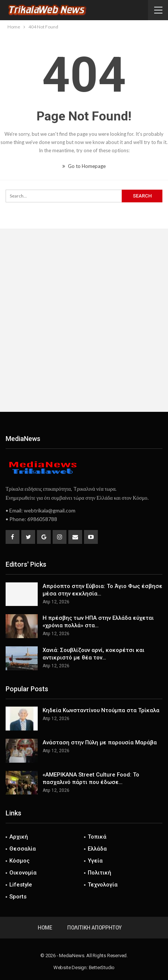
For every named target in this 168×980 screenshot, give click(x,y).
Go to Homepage (84, 166)
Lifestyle (21, 885)
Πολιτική (99, 873)
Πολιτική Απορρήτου (94, 928)
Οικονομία (23, 873)
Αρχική (19, 837)
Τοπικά (97, 837)
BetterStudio (102, 967)
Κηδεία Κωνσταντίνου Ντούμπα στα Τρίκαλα (101, 710)
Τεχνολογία (103, 885)
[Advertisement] (84, 320)
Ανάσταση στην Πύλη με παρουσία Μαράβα (100, 742)
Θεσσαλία (23, 849)
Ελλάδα (97, 849)
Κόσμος (19, 861)
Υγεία (95, 861)
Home (45, 928)
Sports (18, 897)
